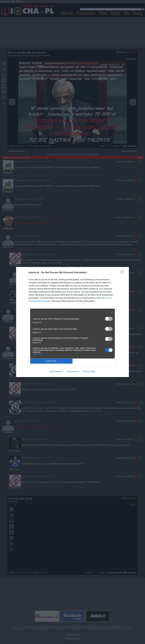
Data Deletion (56, 371)
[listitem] (72, 312)
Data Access (72, 371)
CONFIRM (51, 361)
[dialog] (72, 322)
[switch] (109, 319)
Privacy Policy (89, 371)
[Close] (123, 273)
